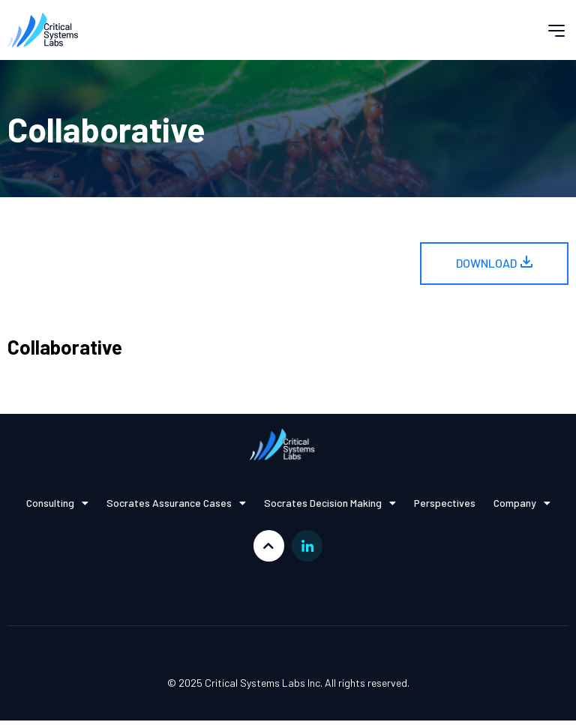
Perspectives (445, 503)
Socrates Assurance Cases (176, 503)
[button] (556, 30)
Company (522, 503)
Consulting (57, 503)
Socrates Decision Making (330, 503)
